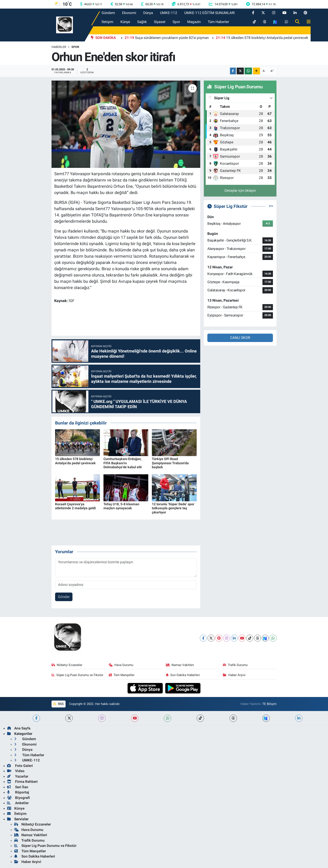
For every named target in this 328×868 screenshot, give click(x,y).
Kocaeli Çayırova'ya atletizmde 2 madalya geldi (75, 506)
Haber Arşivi (234, 675)
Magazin (194, 22)
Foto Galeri (20, 766)
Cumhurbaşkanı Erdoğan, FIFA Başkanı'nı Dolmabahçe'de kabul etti (123, 463)
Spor (176, 22)
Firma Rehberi (22, 782)
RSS (58, 704)
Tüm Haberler (218, 22)
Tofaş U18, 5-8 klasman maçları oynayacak (121, 506)
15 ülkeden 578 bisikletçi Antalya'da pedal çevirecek (75, 461)
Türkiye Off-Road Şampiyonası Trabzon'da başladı (170, 463)
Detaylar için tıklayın (240, 190)
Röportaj (18, 792)
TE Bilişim (269, 704)
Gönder (64, 597)
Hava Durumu (121, 665)
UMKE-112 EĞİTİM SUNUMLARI (210, 13)
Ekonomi (129, 13)
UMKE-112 (169, 13)
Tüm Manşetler (122, 675)
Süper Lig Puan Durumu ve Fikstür (77, 675)
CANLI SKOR (240, 338)
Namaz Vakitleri (180, 665)
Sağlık (142, 22)
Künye (125, 22)
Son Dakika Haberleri (183, 675)
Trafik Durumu (235, 665)
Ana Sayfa (19, 728)
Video (16, 771)
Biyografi (19, 798)
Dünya (148, 13)
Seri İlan (18, 787)
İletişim (107, 22)
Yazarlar (18, 776)
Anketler (18, 803)
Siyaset (160, 22)
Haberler (59, 47)
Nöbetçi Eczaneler (67, 665)
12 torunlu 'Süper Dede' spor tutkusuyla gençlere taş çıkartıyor (173, 508)
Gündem (108, 13)
